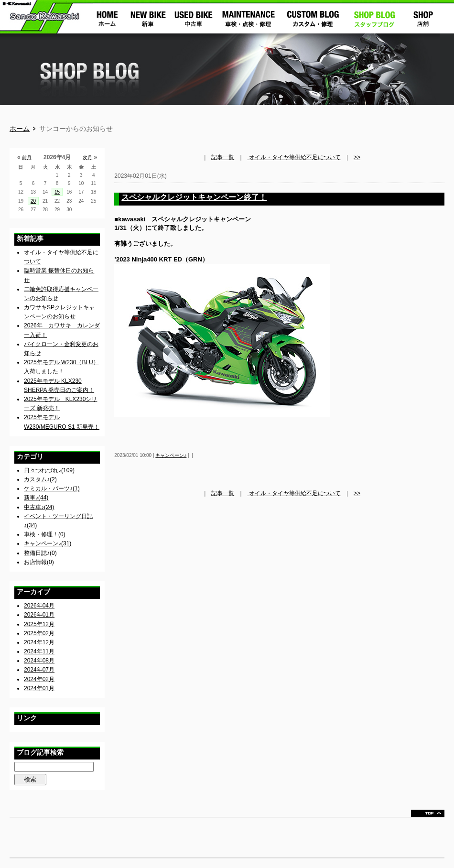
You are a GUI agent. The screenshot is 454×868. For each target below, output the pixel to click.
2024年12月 (39, 642)
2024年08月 (39, 661)
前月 (27, 157)
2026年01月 (39, 615)
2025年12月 (39, 624)
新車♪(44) (36, 498)
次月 (87, 157)
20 (33, 201)
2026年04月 (39, 606)
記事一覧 (223, 157)
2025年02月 (39, 633)
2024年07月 (39, 670)
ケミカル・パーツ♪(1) (52, 488)
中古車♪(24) (39, 507)
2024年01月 (39, 688)
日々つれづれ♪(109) (49, 470)
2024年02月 (39, 679)
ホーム (20, 129)
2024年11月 (39, 651)
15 (57, 192)
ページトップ (428, 813)
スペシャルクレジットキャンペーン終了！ (194, 197)
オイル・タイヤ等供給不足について (294, 157)
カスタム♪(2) (40, 479)
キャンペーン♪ (171, 455)
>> (357, 157)
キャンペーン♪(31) (48, 543)
